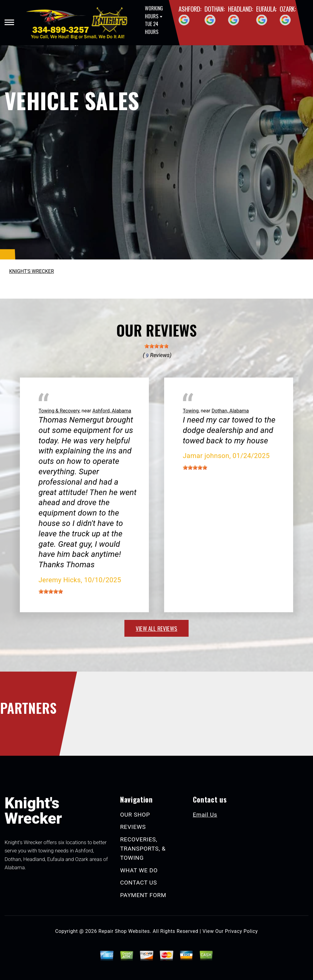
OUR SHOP (135, 815)
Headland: (241, 9)
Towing (191, 411)
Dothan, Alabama (230, 411)
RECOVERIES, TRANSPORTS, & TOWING (143, 849)
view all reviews (156, 628)
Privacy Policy (241, 931)
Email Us (205, 815)
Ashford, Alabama (112, 411)
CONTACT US (139, 883)
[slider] (156, 346)
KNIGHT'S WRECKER (31, 271)
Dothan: (215, 9)
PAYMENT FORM (143, 895)
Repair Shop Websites (124, 931)
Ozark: (288, 9)
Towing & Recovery (59, 411)
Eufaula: (266, 9)
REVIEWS (133, 827)
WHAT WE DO (139, 870)
